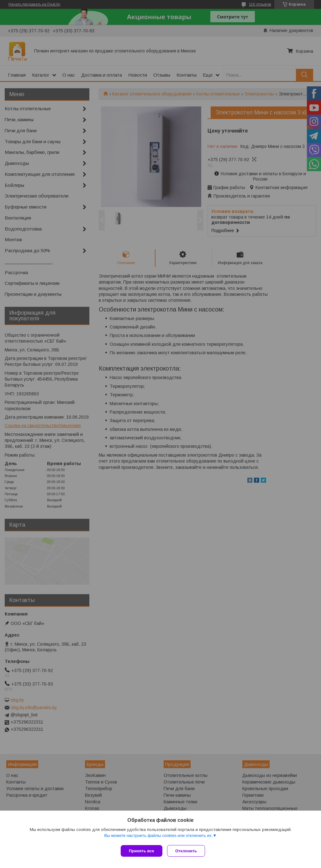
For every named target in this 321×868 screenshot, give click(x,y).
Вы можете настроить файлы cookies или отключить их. (158, 837)
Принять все (142, 851)
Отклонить (188, 851)
